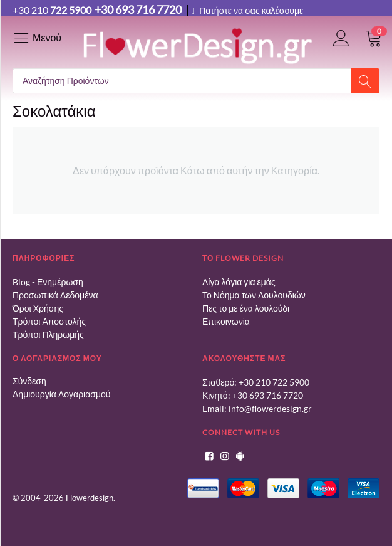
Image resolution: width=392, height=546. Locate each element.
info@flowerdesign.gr (270, 408)
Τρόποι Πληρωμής (48, 334)
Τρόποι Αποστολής (49, 321)
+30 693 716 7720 (268, 395)
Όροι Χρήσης (38, 308)
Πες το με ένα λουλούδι (246, 308)
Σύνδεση (29, 381)
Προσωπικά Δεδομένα (55, 295)
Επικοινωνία (226, 321)
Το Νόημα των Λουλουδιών (254, 295)
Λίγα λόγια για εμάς (239, 282)
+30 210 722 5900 (274, 382)
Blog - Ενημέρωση (48, 282)
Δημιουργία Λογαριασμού (61, 394)
